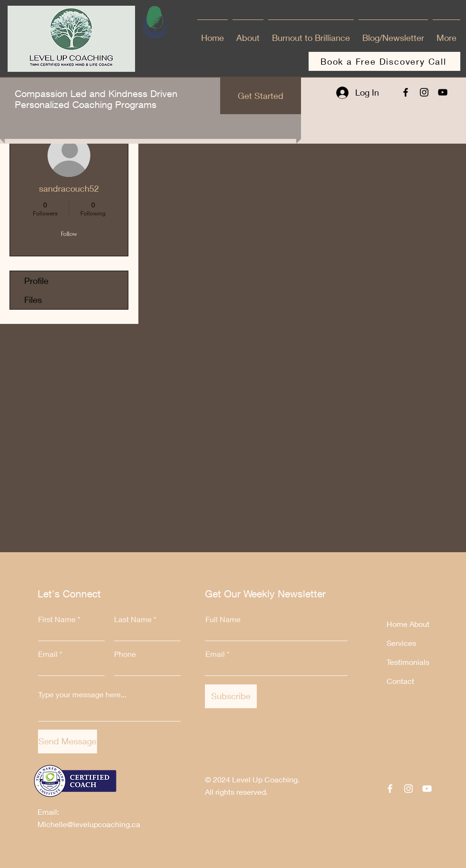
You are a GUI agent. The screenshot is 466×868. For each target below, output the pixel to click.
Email (48, 654)
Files (33, 300)
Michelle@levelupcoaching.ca (89, 824)
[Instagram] (424, 92)
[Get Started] (261, 96)
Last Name (133, 619)
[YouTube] (443, 92)
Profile (36, 281)
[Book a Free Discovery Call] (384, 61)
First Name (57, 619)
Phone (125, 654)
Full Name (223, 619)
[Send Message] (68, 741)
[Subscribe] (231, 696)
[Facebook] (406, 92)
